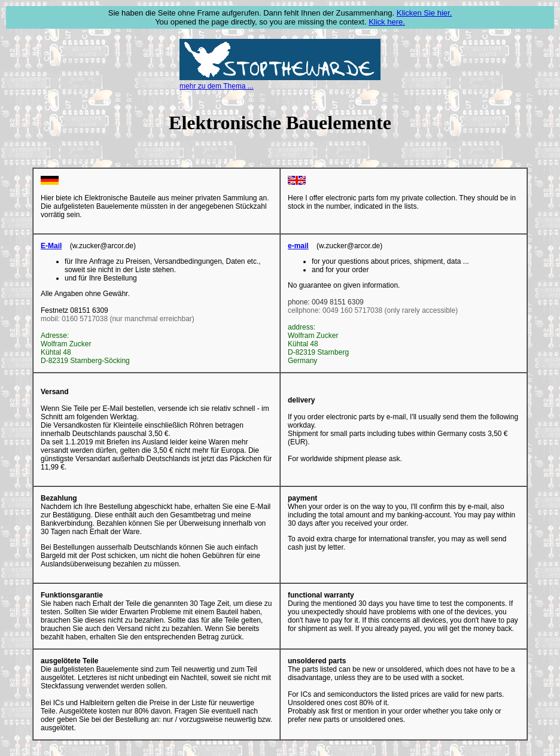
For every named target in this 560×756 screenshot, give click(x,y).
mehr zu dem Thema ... (217, 86)
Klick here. (387, 22)
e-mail (298, 246)
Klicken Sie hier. (424, 13)
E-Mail (51, 246)
